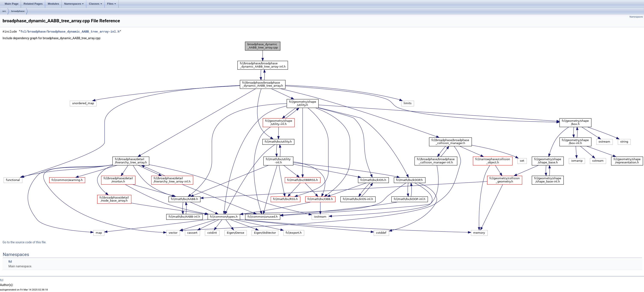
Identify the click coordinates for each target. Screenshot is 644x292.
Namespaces (74, 4)
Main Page (12, 4)
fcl (10, 262)
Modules (53, 4)
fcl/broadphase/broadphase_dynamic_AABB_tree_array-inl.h (70, 32)
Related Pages (33, 4)
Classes (95, 4)
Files (112, 4)
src (4, 11)
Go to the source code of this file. (25, 242)
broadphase (18, 11)
